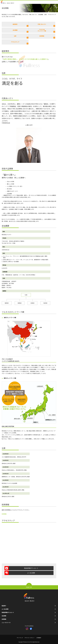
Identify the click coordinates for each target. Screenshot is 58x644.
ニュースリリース (6, 623)
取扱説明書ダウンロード (31, 568)
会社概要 (15, 30)
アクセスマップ (15, 42)
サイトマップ (20, 638)
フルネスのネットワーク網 (42, 30)
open (56, 2)
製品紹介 (4, 606)
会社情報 (4, 616)
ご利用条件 (39, 638)
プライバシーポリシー (30, 638)
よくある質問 (31, 573)
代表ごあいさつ (42, 24)
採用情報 (42, 36)
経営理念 (15, 24)
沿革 (15, 36)
